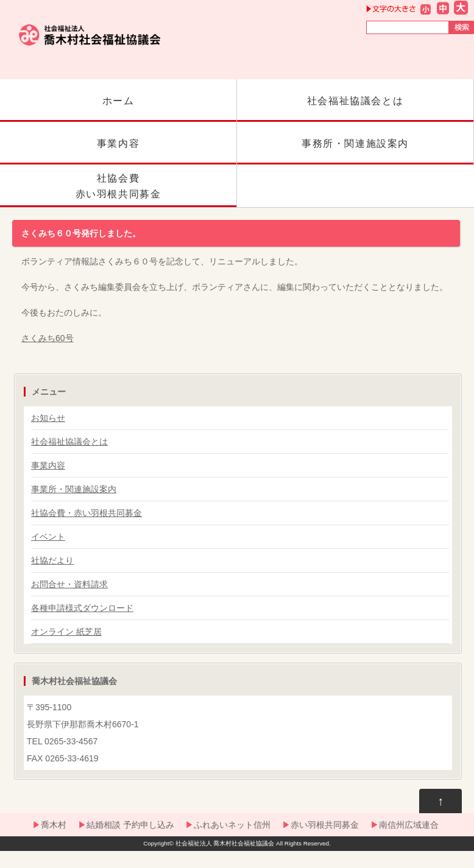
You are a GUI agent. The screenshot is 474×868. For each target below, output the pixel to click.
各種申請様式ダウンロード (82, 608)
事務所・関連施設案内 (355, 151)
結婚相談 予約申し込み (130, 825)
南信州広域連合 (409, 825)
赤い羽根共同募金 (325, 825)
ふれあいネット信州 (232, 825)
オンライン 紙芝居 (66, 632)
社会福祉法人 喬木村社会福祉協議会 (225, 843)
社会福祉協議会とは (355, 109)
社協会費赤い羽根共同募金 (118, 190)
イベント (48, 537)
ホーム (118, 109)
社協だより (52, 560)
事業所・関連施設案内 (74, 489)
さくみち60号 (48, 338)
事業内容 (118, 151)
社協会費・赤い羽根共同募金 (87, 513)
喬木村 (54, 825)
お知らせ (48, 418)
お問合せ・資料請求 (69, 584)
